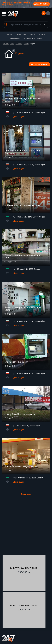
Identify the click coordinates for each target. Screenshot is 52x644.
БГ (43, 13)
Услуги (42, 35)
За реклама (15, 38)
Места (33, 35)
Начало (10, 35)
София (26, 44)
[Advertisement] (26, 528)
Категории (22, 35)
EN (48, 13)
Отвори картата (39, 64)
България (19, 44)
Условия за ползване (33, 38)
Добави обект (42, 4)
